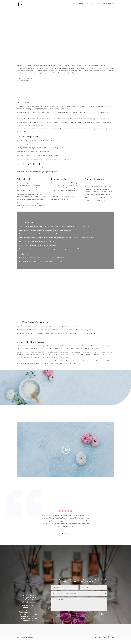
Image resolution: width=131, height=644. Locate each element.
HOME (75, 4)
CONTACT (97, 4)
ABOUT (81, 4)
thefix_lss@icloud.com (28, 606)
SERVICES (88, 4)
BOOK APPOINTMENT (108, 4)
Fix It (103, 618)
